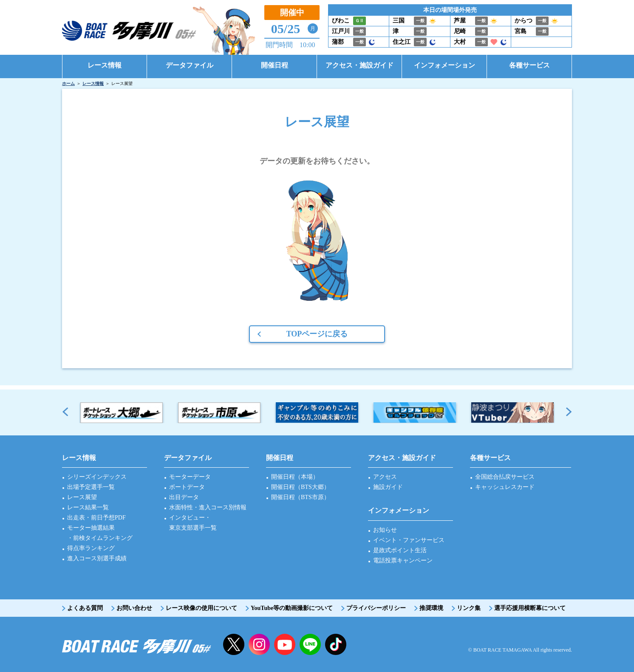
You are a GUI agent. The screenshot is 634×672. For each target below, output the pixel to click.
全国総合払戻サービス (505, 477)
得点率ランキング (91, 548)
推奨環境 (431, 608)
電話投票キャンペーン (403, 560)
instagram (259, 644)
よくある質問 (85, 608)
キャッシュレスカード (505, 487)
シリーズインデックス (97, 477)
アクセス (385, 477)
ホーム (68, 83)
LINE (310, 644)
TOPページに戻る (317, 334)
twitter (234, 644)
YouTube (285, 644)
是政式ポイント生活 (400, 550)
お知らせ (385, 530)
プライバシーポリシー (376, 608)
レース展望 (82, 497)
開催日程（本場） (295, 477)
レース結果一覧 (88, 507)
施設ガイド (388, 487)
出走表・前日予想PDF (96, 518)
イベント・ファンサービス (409, 540)
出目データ (184, 497)
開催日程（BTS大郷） (300, 487)
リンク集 (469, 608)
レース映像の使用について (201, 608)
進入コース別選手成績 (97, 558)
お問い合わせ (134, 608)
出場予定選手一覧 (91, 487)
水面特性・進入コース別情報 (208, 507)
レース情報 (93, 83)
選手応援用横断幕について (530, 608)
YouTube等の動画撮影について (292, 608)
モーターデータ (190, 477)
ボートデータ (187, 487)
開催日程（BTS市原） (300, 497)
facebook (336, 644)
